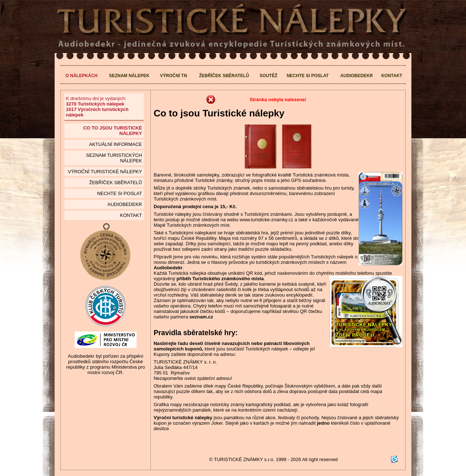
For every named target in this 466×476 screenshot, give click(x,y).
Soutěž (268, 76)
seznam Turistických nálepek (114, 158)
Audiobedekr (357, 76)
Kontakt (392, 76)
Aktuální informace (116, 144)
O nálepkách (82, 76)
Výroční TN (174, 76)
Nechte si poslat (307, 76)
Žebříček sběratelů (224, 76)
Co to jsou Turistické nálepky (112, 131)
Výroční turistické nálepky (105, 172)
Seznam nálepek (129, 76)
